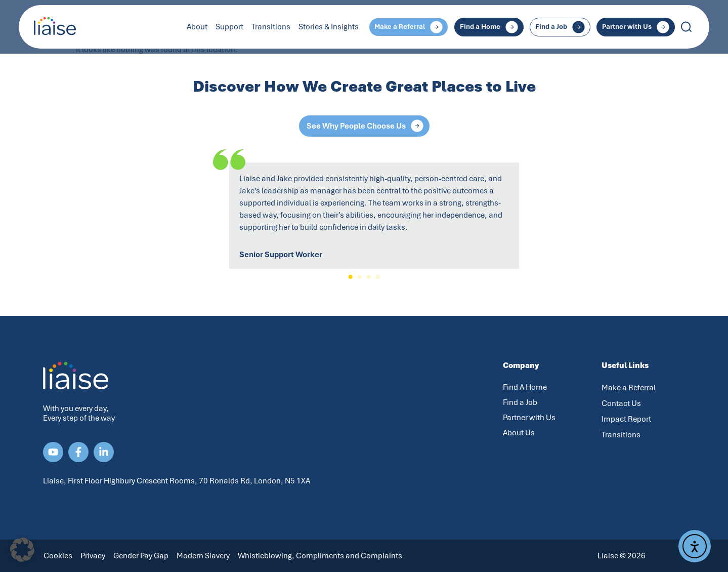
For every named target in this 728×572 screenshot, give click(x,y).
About (197, 27)
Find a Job (520, 402)
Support (229, 27)
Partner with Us (529, 418)
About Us (519, 433)
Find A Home (525, 387)
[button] (351, 277)
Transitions (271, 27)
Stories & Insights (329, 27)
